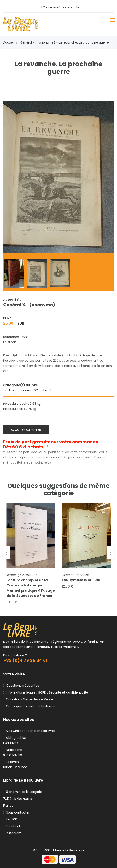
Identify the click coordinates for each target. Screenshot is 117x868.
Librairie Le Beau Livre (69, 850)
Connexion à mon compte (61, 7)
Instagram (12, 833)
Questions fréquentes (22, 686)
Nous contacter (16, 812)
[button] (112, 20)
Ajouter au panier (26, 430)
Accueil (10, 42)
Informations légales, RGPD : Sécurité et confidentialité (46, 692)
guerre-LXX (30, 390)
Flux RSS (10, 819)
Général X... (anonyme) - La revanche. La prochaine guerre (64, 42)
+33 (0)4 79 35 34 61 (25, 660)
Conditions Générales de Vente (29, 699)
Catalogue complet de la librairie (30, 706)
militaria (12, 390)
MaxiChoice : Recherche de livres (30, 731)
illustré (47, 390)
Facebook (12, 826)
